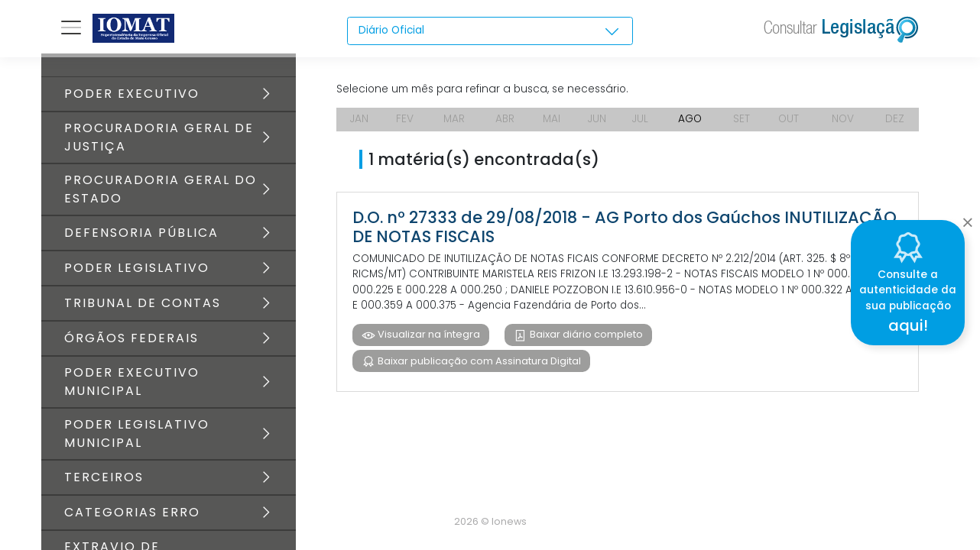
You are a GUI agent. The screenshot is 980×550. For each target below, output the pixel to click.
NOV (844, 122)
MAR (453, 122)
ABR (505, 122)
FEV (405, 122)
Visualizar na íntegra (428, 340)
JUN (597, 122)
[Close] (967, 218)
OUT (790, 122)
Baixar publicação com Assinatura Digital (478, 367)
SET (743, 122)
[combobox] (490, 31)
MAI (551, 122)
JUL (641, 122)
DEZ (896, 122)
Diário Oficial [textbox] (392, 31)
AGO (692, 122)
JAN (360, 122)
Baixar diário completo (586, 340)
